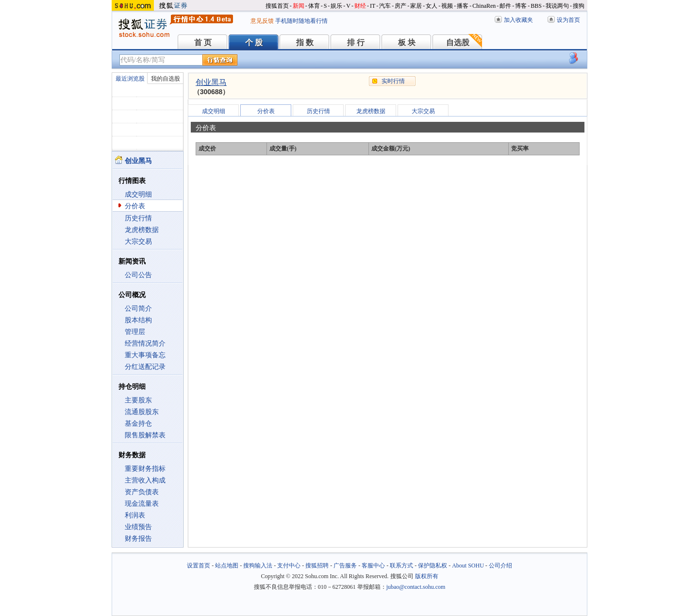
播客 (463, 6)
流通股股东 (142, 412)
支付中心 (289, 566)
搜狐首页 (277, 6)
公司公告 (138, 275)
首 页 (203, 42)
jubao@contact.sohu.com (416, 587)
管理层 (135, 332)
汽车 (385, 6)
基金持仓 (138, 424)
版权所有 (427, 576)
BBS (536, 6)
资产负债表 (142, 492)
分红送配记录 (145, 367)
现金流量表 (142, 504)
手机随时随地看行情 (301, 21)
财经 (360, 6)
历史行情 (138, 218)
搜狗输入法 (258, 566)
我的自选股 (166, 79)
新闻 (299, 6)
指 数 (305, 42)
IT (373, 6)
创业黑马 (211, 82)
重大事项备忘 (145, 355)
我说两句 (557, 6)
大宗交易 (138, 241)
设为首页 (568, 20)
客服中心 (373, 566)
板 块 (407, 42)
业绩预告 (138, 527)
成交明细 (138, 194)
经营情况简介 (145, 343)
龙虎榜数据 (142, 230)
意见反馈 (262, 21)
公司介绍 (500, 566)
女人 (432, 6)
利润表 (135, 515)
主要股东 (138, 400)
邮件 (505, 6)
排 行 (356, 42)
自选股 (458, 42)
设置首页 (199, 566)
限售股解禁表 (145, 435)
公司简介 (138, 308)
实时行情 (393, 81)
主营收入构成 (145, 480)
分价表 (135, 206)
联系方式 (401, 566)
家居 (416, 6)
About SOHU (468, 566)
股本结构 (138, 320)
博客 (521, 6)
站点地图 (227, 566)
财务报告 (138, 539)
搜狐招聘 (317, 566)
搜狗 (579, 6)
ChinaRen (484, 6)
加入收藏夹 (518, 20)
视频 (447, 6)
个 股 (254, 42)
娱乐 (336, 6)
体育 (314, 6)
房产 (400, 6)
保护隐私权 (433, 566)
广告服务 (345, 566)
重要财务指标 (145, 469)
